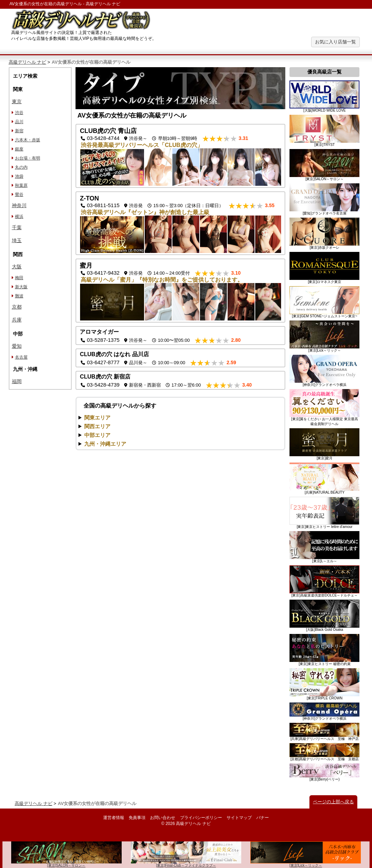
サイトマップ (239, 818)
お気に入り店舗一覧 (335, 42)
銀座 (19, 149)
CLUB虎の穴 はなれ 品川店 (114, 354)
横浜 (19, 217)
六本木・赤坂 (28, 140)
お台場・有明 (28, 158)
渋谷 (19, 113)
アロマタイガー (99, 332)
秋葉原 (21, 185)
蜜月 (86, 266)
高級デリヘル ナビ (28, 62)
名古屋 (21, 357)
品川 (19, 122)
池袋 (19, 176)
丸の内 (21, 167)
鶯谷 (19, 195)
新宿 (19, 131)
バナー (263, 818)
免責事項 (137, 818)
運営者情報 (114, 818)
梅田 (19, 278)
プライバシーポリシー (201, 818)
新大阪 (21, 287)
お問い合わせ (163, 818)
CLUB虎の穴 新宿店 (105, 377)
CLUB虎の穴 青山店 (108, 131)
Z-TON (89, 198)
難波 (19, 296)
